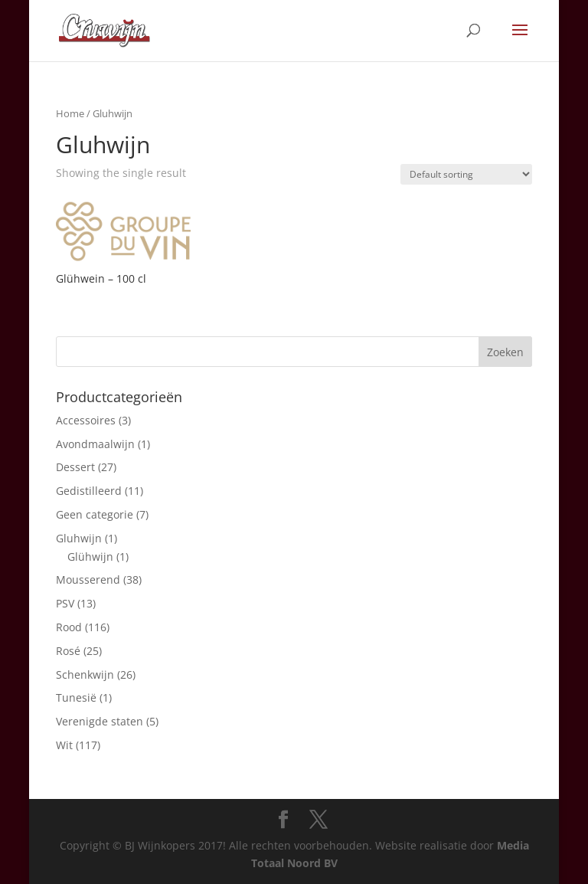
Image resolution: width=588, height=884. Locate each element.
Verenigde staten (100, 721)
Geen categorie (95, 514)
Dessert (75, 467)
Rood (69, 627)
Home (70, 113)
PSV (65, 603)
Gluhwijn (79, 538)
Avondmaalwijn (95, 444)
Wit (64, 745)
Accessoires (86, 420)
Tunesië (76, 697)
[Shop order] (466, 174)
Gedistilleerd (89, 491)
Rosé (68, 651)
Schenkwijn (85, 674)
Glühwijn (90, 557)
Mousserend (88, 580)
